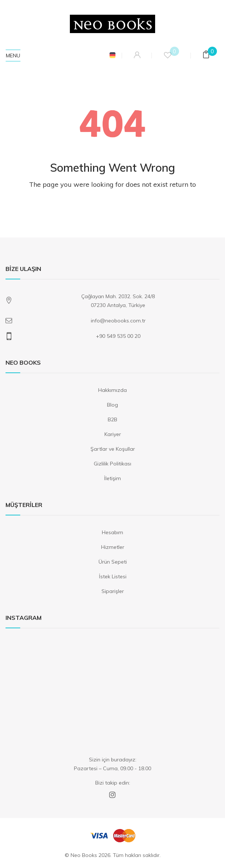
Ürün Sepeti (113, 562)
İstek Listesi (113, 576)
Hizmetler (113, 547)
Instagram (112, 795)
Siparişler (113, 591)
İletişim (113, 478)
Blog (113, 405)
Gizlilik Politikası (113, 464)
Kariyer (113, 434)
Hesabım (113, 532)
